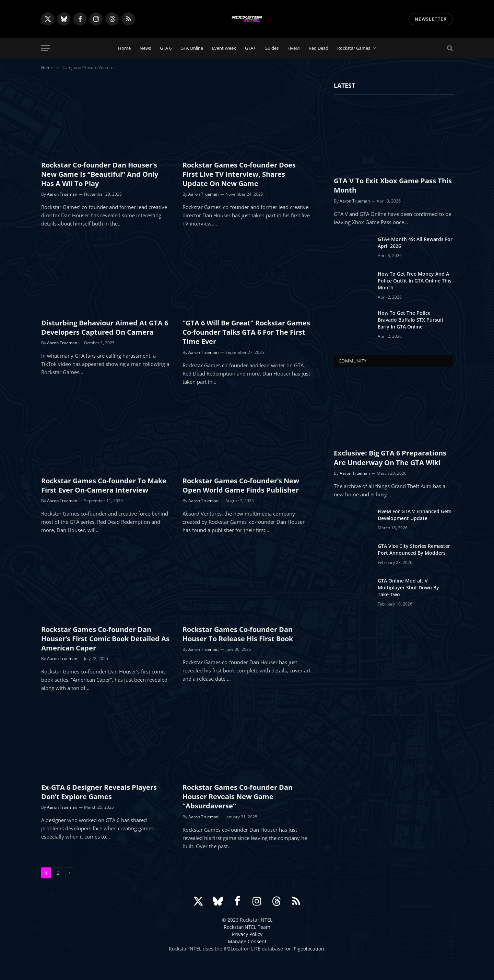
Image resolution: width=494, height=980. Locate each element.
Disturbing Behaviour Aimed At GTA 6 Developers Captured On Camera (105, 327)
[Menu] (46, 48)
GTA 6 (166, 48)
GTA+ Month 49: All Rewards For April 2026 (415, 243)
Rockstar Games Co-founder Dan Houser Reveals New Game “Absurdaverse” (238, 797)
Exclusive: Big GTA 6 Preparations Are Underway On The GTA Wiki (390, 458)
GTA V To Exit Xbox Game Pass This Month (393, 185)
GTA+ (250, 48)
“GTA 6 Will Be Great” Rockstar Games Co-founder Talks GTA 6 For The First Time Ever (246, 332)
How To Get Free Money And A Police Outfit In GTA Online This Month (415, 281)
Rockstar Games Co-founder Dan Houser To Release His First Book (238, 634)
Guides (272, 48)
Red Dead (319, 48)
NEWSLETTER (431, 19)
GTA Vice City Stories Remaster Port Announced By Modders (414, 549)
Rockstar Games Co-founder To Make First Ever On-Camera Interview (104, 485)
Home (124, 48)
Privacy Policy (247, 934)
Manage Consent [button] (247, 941)
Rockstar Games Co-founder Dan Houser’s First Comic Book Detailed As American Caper (105, 639)
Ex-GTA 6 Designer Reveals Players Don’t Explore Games (99, 792)
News (145, 48)
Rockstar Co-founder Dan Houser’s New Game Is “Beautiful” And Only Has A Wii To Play (100, 174)
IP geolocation (308, 949)
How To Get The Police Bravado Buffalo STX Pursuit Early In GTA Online (411, 320)
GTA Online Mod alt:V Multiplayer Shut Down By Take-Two (408, 587)
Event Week (224, 48)
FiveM (294, 48)
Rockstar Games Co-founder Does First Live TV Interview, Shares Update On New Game (239, 174)
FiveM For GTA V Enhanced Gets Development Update (415, 515)
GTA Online (192, 48)
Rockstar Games (354, 48)
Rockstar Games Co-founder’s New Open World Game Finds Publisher (241, 485)
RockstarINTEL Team (247, 927)
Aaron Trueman (62, 194)
